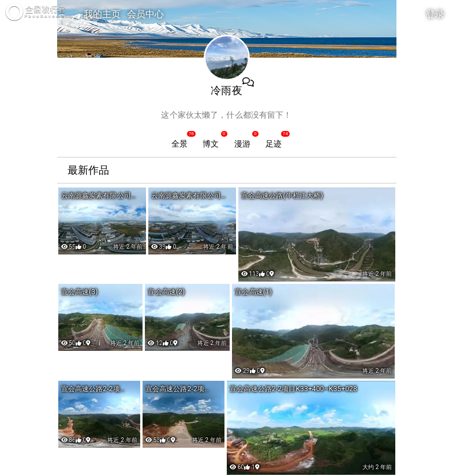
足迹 (274, 144)
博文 (211, 144)
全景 (179, 144)
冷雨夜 (226, 90)
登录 (435, 14)
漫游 (242, 144)
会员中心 (146, 14)
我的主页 (102, 14)
